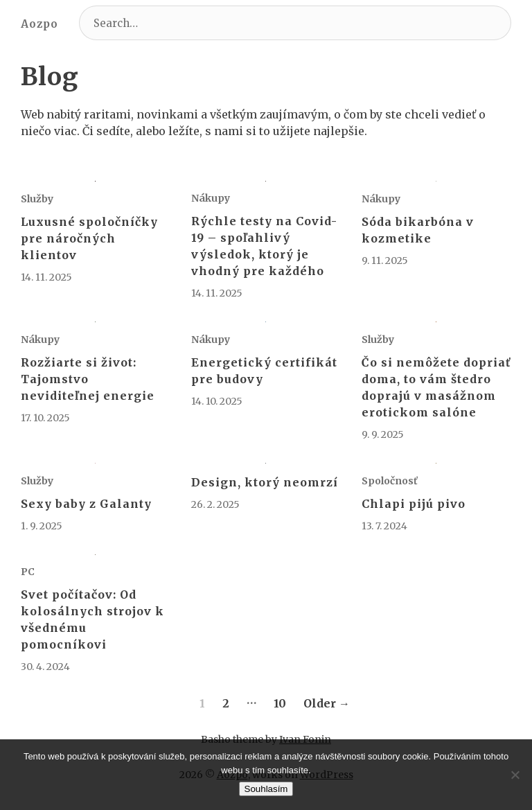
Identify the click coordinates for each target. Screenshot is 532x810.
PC (28, 572)
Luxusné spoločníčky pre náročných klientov (89, 238)
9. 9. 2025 (383, 434)
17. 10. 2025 (45, 418)
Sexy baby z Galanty (86, 504)
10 (280, 703)
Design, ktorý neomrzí (265, 482)
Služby (37, 199)
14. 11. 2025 (46, 277)
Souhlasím (266, 789)
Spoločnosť (390, 481)
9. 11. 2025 (385, 261)
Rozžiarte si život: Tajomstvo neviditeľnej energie (88, 379)
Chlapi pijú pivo (414, 504)
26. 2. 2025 (215, 504)
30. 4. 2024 (45, 667)
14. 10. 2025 (217, 401)
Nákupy (211, 198)
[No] (515, 775)
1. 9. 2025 (42, 526)
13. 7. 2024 (384, 526)
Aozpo (39, 24)
